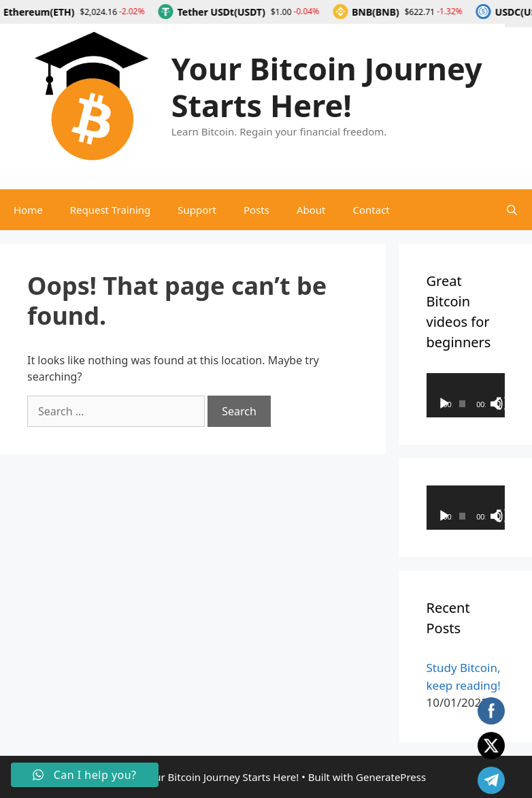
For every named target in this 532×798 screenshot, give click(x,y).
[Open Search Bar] (512, 210)
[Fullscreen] (503, 404)
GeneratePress (391, 777)
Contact (371, 210)
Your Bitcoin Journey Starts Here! (327, 87)
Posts (256, 210)
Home (28, 210)
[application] (466, 395)
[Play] (444, 404)
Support (197, 210)
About (311, 210)
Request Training (111, 210)
